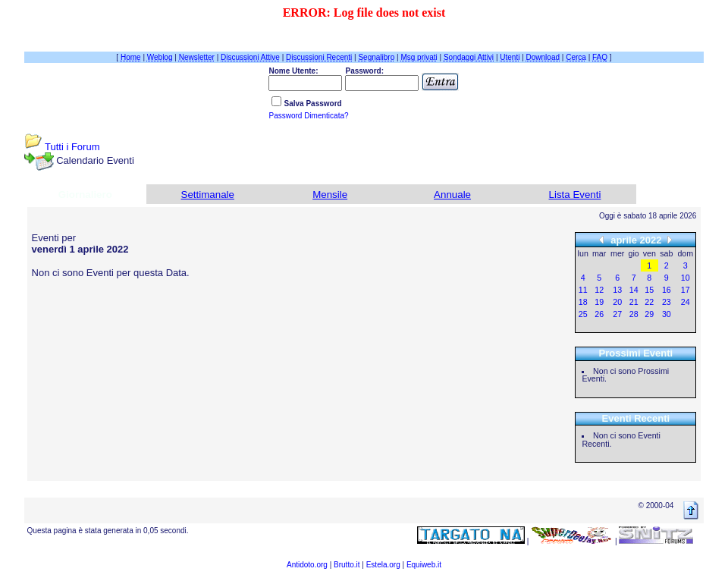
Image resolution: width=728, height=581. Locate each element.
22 (649, 302)
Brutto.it (347, 565)
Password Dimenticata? (308, 116)
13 (617, 290)
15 (649, 290)
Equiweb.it (424, 565)
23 (667, 302)
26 (599, 314)
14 (634, 290)
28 (634, 314)
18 (583, 302)
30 (667, 314)
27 (617, 314)
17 (686, 290)
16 (667, 290)
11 (583, 290)
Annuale (452, 195)
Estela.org (383, 565)
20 (617, 302)
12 (599, 290)
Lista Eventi (575, 195)
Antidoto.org (307, 565)
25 (583, 314)
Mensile (330, 195)
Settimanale (208, 195)
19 (599, 302)
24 (686, 302)
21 (634, 302)
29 (649, 314)
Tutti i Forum (72, 147)
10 (686, 278)
